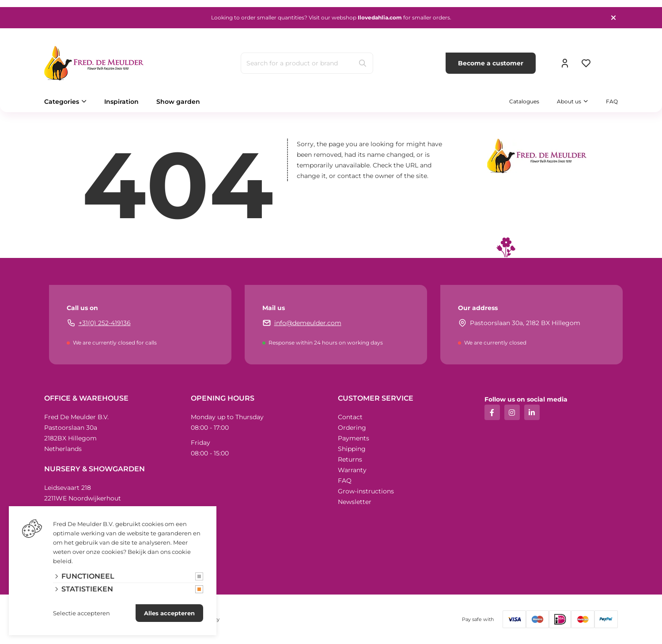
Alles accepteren (169, 613)
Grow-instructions (366, 491)
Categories (62, 102)
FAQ (612, 101)
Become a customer (491, 63)
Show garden (178, 102)
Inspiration (121, 102)
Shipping (352, 449)
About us (569, 101)
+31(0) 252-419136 (105, 323)
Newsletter (355, 502)
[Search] (363, 63)
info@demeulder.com (308, 323)
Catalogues (524, 101)
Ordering (352, 428)
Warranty (352, 470)
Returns (350, 459)
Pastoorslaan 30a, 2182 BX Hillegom (525, 323)
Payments (354, 438)
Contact (350, 417)
